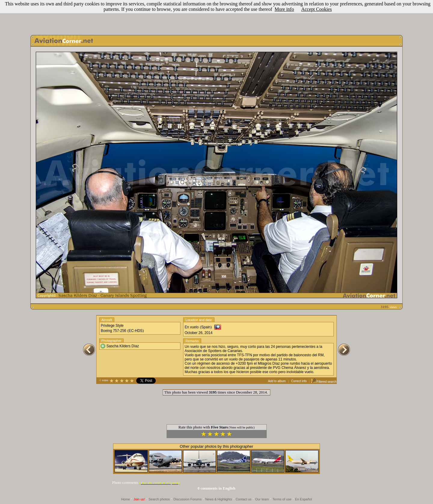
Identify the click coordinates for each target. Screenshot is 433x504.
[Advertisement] (216, 16)
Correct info (299, 381)
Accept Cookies (317, 9)
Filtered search (324, 382)
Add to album (277, 381)
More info (284, 9)
